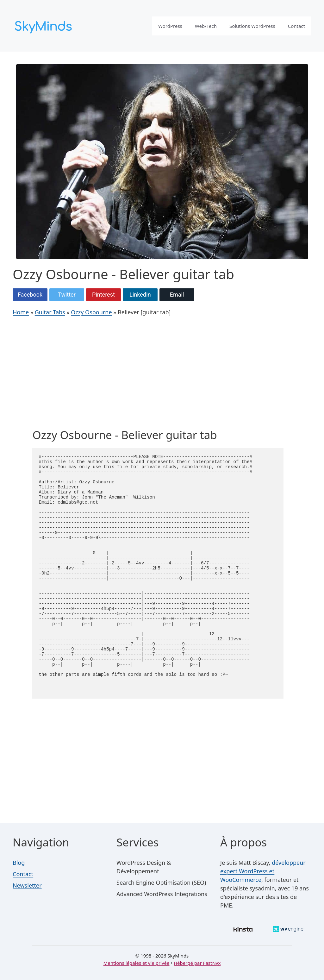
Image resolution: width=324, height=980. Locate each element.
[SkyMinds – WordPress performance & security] (44, 25)
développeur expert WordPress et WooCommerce (263, 871)
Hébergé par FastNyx (197, 963)
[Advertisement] (158, 374)
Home (21, 312)
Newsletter (27, 885)
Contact (296, 26)
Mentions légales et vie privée (137, 963)
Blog (19, 863)
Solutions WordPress (252, 26)
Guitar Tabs (50, 312)
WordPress (170, 26)
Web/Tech (206, 26)
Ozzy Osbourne (91, 312)
